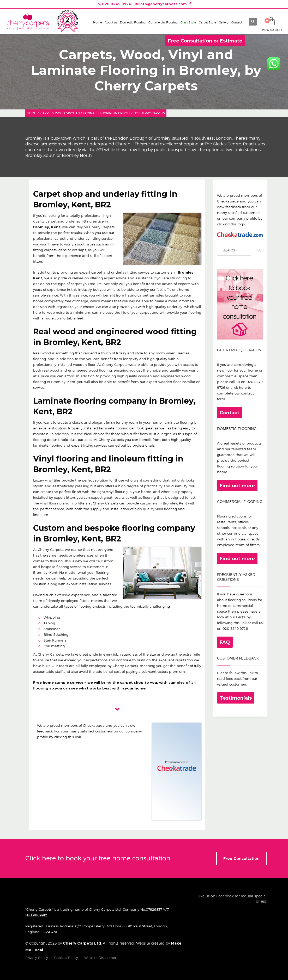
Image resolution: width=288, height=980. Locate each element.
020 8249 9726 (117, 4)
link (78, 737)
